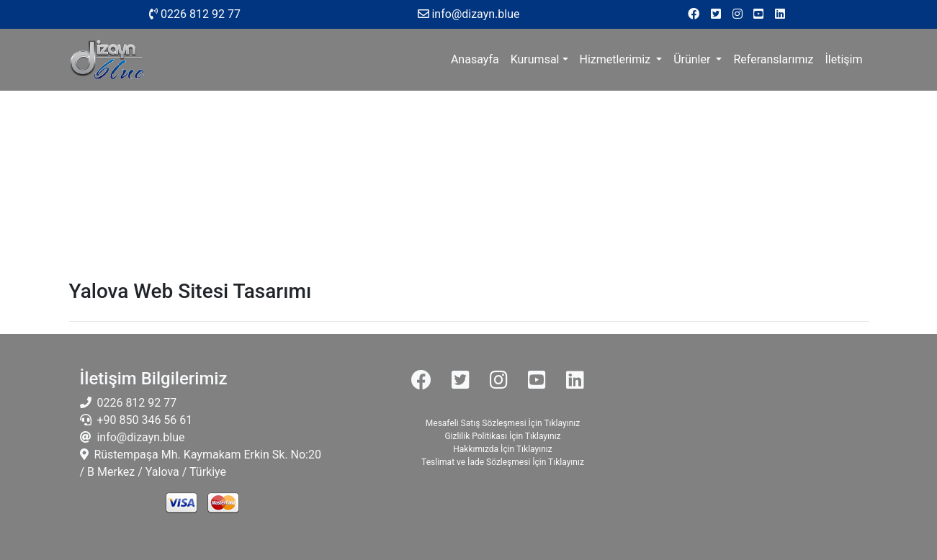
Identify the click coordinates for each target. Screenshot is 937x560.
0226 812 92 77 (195, 14)
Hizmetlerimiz (617, 59)
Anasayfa (478, 58)
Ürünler (693, 59)
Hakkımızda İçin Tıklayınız (502, 449)
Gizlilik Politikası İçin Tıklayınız (502, 436)
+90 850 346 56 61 (142, 420)
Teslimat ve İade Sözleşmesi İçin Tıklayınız (503, 462)
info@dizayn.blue (139, 437)
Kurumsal (535, 59)
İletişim (843, 59)
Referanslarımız (773, 59)
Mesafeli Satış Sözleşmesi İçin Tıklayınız (503, 423)
